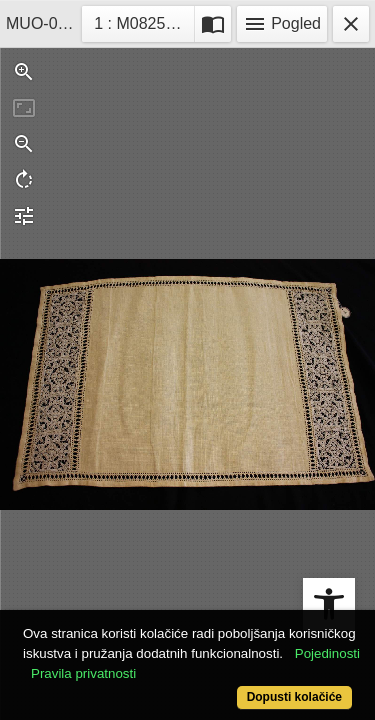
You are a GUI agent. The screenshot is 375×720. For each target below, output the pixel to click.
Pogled (282, 24)
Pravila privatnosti (83, 673)
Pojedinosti (327, 653)
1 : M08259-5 (144, 21)
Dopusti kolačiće (294, 697)
